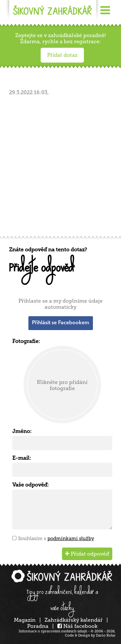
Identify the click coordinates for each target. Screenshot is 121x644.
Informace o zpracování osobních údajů (53, 631)
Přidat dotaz (62, 55)
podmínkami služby (71, 538)
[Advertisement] (60, 168)
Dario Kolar (106, 635)
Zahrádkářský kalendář (74, 620)
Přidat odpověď (87, 554)
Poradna (38, 626)
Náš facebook (77, 626)
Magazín (25, 620)
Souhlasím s (56, 538)
